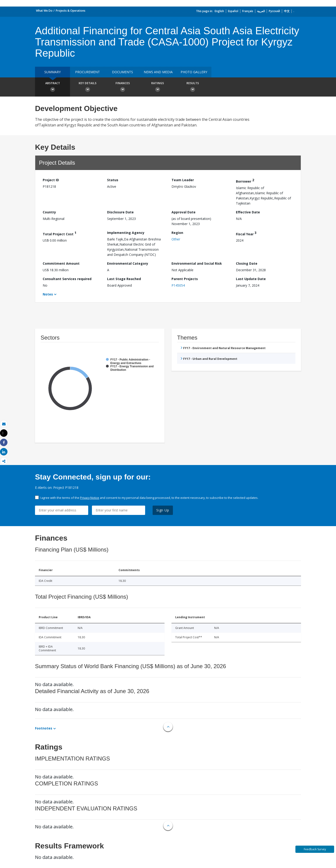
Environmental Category (128, 263)
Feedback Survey (315, 849)
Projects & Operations (71, 11)
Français (248, 11)
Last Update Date (251, 279)
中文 (287, 11)
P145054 (178, 285)
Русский (274, 11)
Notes (48, 294)
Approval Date (184, 212)
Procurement (87, 72)
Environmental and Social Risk (197, 263)
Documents (122, 72)
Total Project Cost (59, 233)
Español (233, 11)
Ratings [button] (157, 87)
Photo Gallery (194, 72)
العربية (261, 11)
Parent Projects (185, 279)
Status (113, 180)
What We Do (44, 11)
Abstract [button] (52, 87)
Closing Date (247, 263)
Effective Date (248, 212)
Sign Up (163, 510)
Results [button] (192, 87)
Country (49, 212)
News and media (158, 72)
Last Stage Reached (124, 279)
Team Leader (183, 180)
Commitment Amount (61, 263)
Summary (52, 72)
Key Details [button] (87, 87)
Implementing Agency (126, 233)
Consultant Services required (67, 279)
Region (177, 233)
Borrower (245, 181)
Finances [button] (122, 87)
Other (176, 239)
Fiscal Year (246, 233)
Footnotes (44, 728)
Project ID (51, 180)
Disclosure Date (120, 212)
